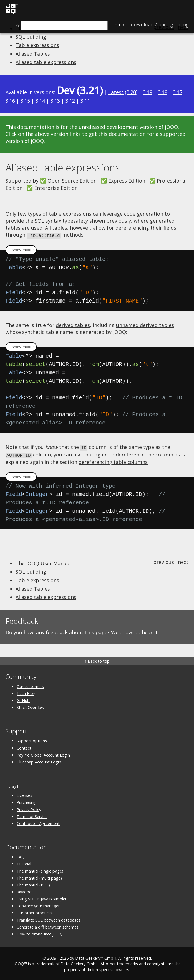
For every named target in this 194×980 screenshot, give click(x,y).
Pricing (152, 24)
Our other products (34, 912)
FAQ (21, 856)
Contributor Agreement (38, 822)
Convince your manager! (39, 905)
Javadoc (24, 891)
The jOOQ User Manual (43, 562)
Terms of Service (32, 815)
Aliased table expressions (46, 62)
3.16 (10, 101)
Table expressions (37, 45)
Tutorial (24, 863)
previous (164, 561)
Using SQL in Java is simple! (41, 898)
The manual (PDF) (33, 884)
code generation (144, 214)
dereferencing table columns (113, 461)
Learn (119, 24)
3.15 (25, 101)
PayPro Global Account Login (43, 754)
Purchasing (27, 801)
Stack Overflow (30, 706)
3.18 (163, 92)
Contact (24, 747)
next (183, 561)
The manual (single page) (40, 870)
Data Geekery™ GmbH (96, 957)
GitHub (23, 699)
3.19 (148, 92)
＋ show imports (21, 250)
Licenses (24, 794)
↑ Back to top (97, 660)
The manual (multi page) (39, 877)
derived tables (73, 325)
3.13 (55, 101)
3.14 (40, 101)
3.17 (178, 92)
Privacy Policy (29, 808)
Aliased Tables (33, 54)
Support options (32, 740)
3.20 (131, 92)
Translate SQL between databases (49, 919)
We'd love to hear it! (135, 631)
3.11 (85, 101)
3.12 (70, 101)
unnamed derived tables (145, 325)
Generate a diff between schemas (48, 926)
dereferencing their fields (146, 228)
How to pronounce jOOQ (40, 933)
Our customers (30, 685)
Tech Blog (26, 692)
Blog (183, 24)
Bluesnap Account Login (39, 761)
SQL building (31, 37)
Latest (116, 92)
